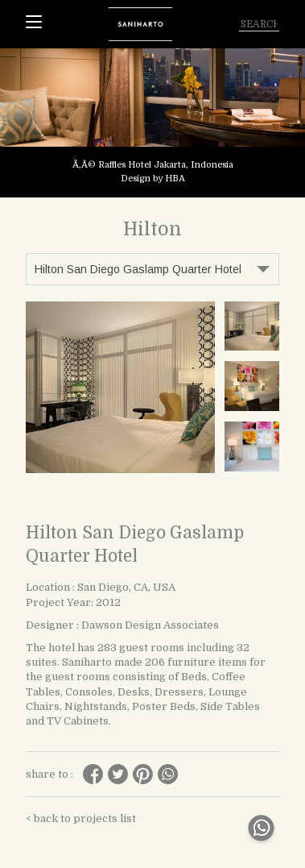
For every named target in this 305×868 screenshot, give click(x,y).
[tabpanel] (152, 123)
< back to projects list (81, 818)
